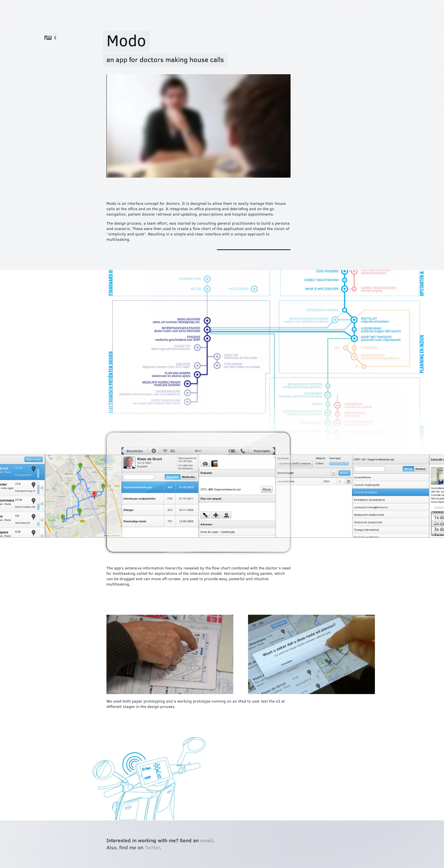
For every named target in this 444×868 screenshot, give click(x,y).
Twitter (152, 847)
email (207, 840)
